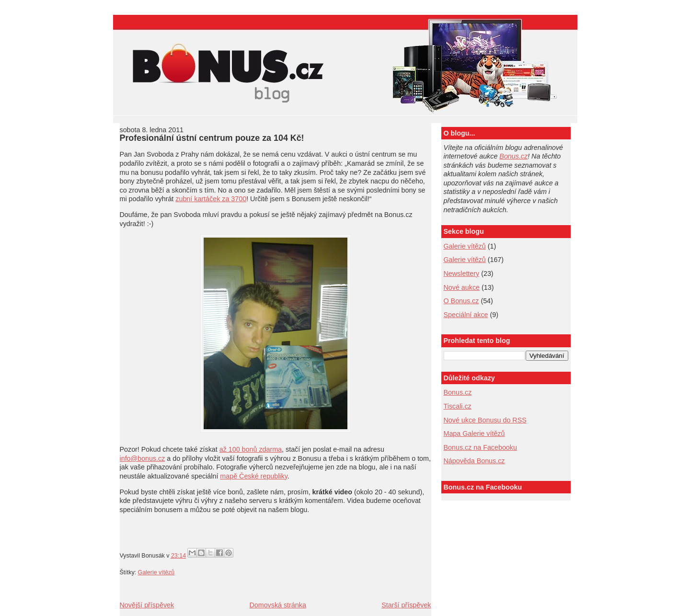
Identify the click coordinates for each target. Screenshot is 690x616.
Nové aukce (462, 287)
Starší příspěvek (406, 605)
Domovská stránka (277, 605)
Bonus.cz (513, 156)
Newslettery (462, 274)
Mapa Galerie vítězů (474, 433)
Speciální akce (466, 315)
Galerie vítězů (156, 572)
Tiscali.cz (458, 406)
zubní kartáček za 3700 (211, 199)
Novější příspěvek (147, 605)
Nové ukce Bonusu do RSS (485, 420)
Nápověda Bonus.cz (474, 461)
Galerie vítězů (465, 246)
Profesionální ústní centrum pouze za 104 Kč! (212, 138)
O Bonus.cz (461, 301)
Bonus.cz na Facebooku (480, 447)
